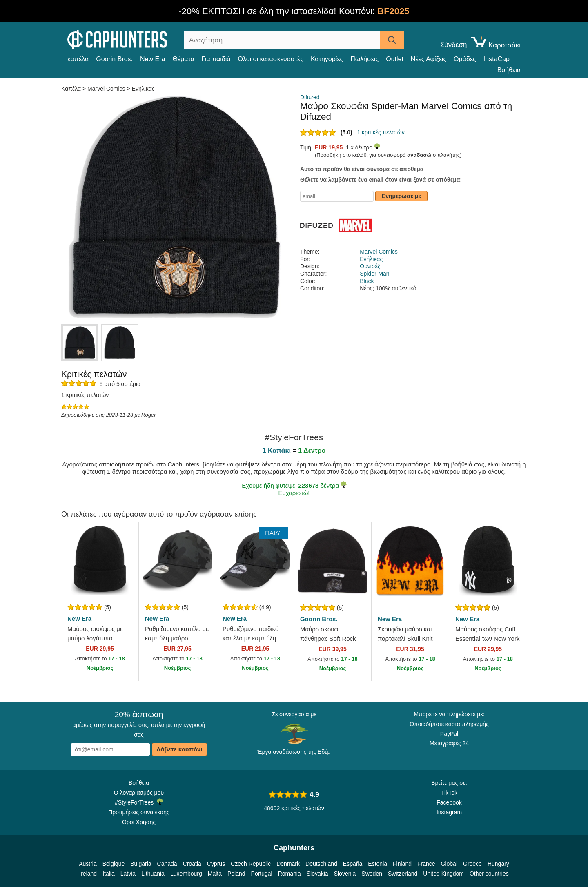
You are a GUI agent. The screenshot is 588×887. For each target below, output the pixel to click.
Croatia (192, 864)
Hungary (498, 864)
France (426, 864)
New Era (153, 59)
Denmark (288, 864)
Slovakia (317, 874)
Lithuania (153, 874)
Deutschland (321, 864)
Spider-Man (374, 274)
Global (449, 864)
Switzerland (403, 874)
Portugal (262, 874)
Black (367, 281)
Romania (290, 874)
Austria (88, 864)
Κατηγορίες (327, 59)
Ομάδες (465, 59)
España (353, 864)
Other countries (489, 874)
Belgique (114, 864)
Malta (215, 874)
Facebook (449, 802)
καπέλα (78, 59)
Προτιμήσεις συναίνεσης (139, 812)
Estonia (378, 864)
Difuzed (310, 97)
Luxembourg (186, 874)
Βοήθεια (509, 70)
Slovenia (345, 874)
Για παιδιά (216, 59)
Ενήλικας (143, 89)
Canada (167, 864)
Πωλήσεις (364, 59)
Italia (109, 874)
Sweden (372, 874)
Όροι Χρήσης (139, 822)
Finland (402, 864)
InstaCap (497, 59)
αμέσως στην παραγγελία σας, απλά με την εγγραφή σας (139, 724)
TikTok (449, 793)
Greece (472, 864)
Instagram (449, 812)
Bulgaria (141, 864)
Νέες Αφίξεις (429, 59)
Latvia (128, 874)
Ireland (88, 874)
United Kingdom (443, 874)
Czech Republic (251, 864)
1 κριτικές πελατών (381, 132)
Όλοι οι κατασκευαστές (271, 59)
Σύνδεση (453, 45)
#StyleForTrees (139, 802)
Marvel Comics (106, 89)
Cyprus (216, 864)
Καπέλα (72, 89)
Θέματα (183, 59)
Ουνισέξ (370, 266)
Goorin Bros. (114, 59)
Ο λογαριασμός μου (139, 793)
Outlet (395, 59)
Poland (236, 874)
